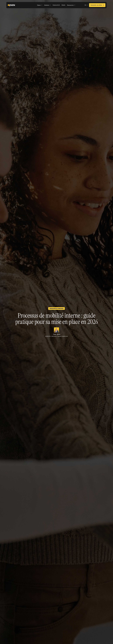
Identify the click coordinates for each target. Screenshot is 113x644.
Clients (63, 5)
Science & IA (56, 5)
